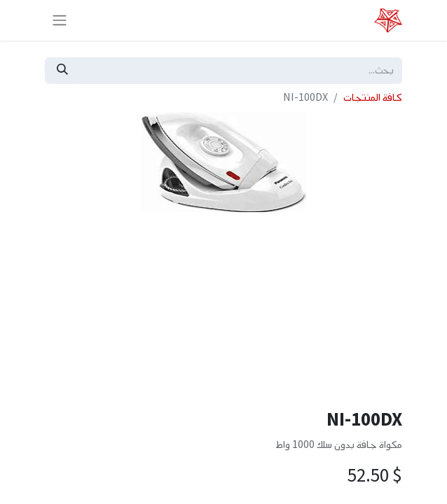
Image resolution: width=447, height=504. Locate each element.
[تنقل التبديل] (60, 20)
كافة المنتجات (373, 98)
